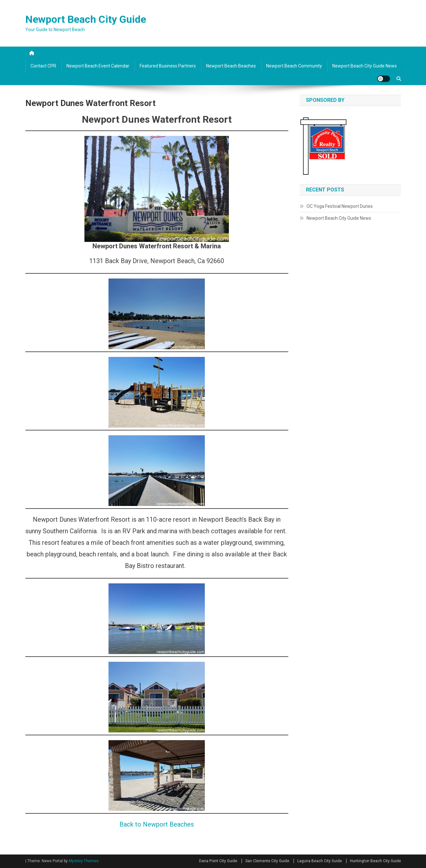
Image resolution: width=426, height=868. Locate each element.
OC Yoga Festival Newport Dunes (340, 206)
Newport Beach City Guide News (365, 66)
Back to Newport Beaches (157, 824)
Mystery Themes (84, 861)
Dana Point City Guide (218, 861)
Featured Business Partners (168, 66)
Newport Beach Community (294, 66)
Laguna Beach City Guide (320, 861)
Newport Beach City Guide (86, 19)
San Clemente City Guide (267, 861)
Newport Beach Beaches (231, 66)
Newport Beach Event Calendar (98, 66)
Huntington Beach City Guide (375, 861)
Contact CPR (43, 66)
